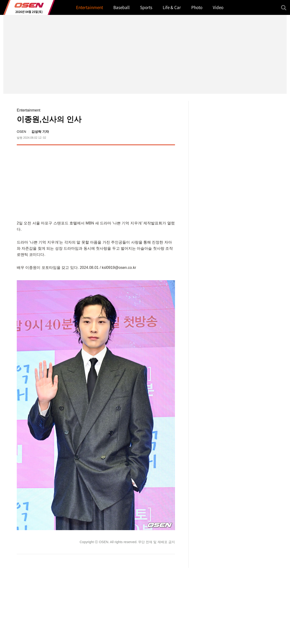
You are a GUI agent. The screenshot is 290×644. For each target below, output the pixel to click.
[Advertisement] (135, 182)
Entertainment (29, 110)
